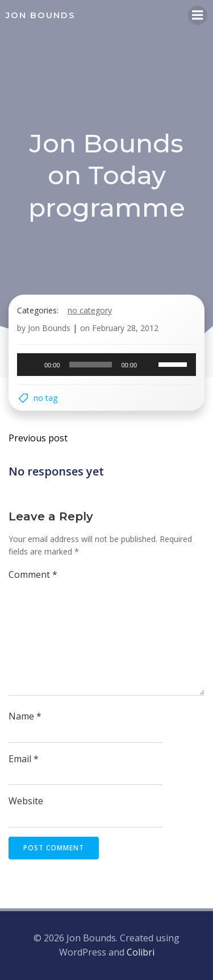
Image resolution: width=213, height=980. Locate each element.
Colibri (141, 952)
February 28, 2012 (125, 328)
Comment (33, 574)
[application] (106, 365)
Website (26, 801)
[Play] (32, 365)
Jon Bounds (49, 328)
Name (25, 716)
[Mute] (149, 365)
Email (24, 759)
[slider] (91, 365)
